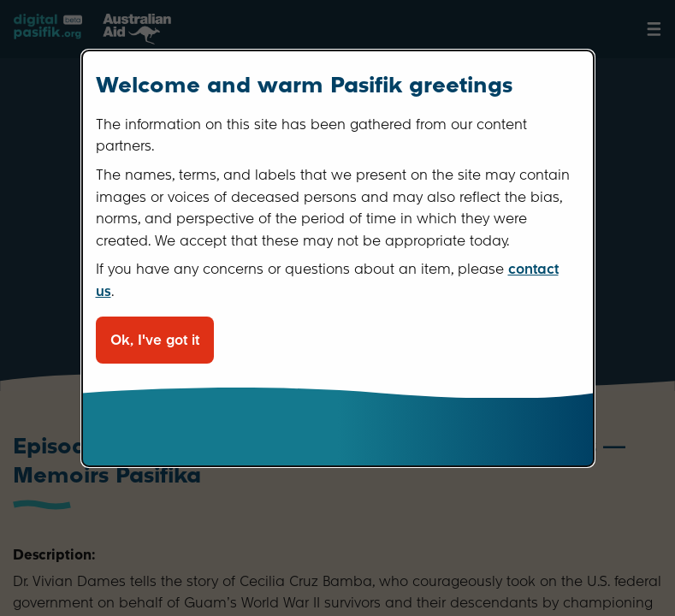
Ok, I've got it (155, 340)
